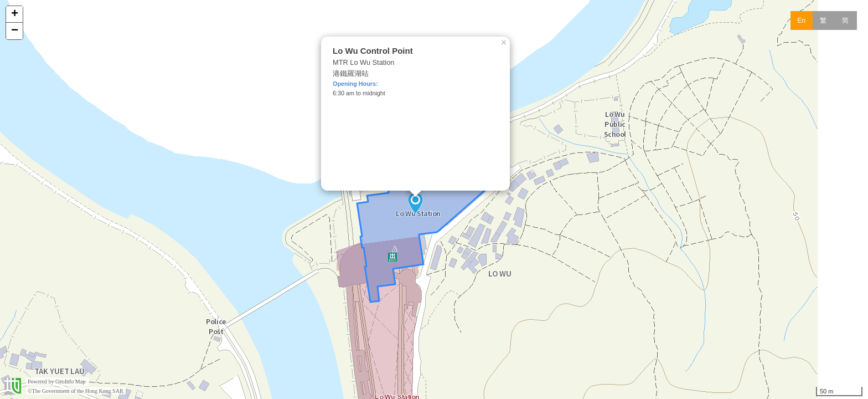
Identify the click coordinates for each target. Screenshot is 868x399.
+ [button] (15, 14)
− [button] (15, 31)
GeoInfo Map (70, 382)
